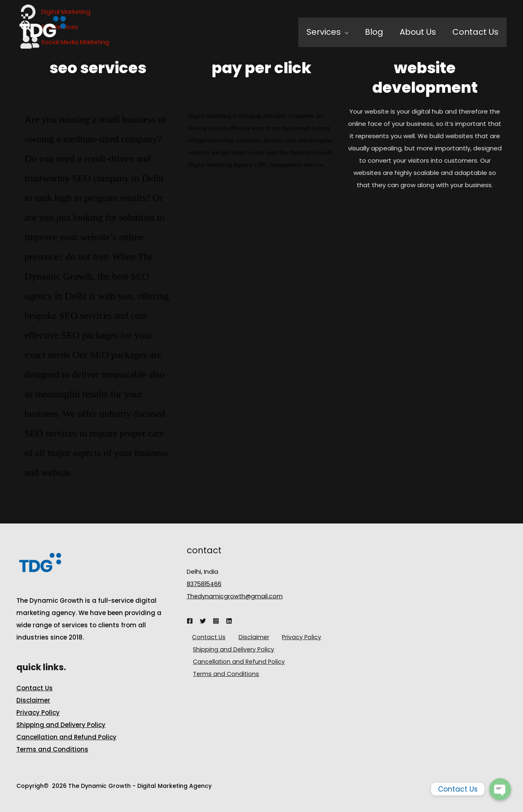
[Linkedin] (229, 621)
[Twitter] (203, 621)
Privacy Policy (38, 712)
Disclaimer (33, 700)
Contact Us (35, 688)
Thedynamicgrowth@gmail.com (235, 596)
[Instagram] (216, 621)
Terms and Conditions (52, 749)
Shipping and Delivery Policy (61, 725)
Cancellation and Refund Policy (66, 737)
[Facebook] (190, 621)
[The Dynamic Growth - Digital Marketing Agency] (42, 32)
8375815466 (205, 584)
